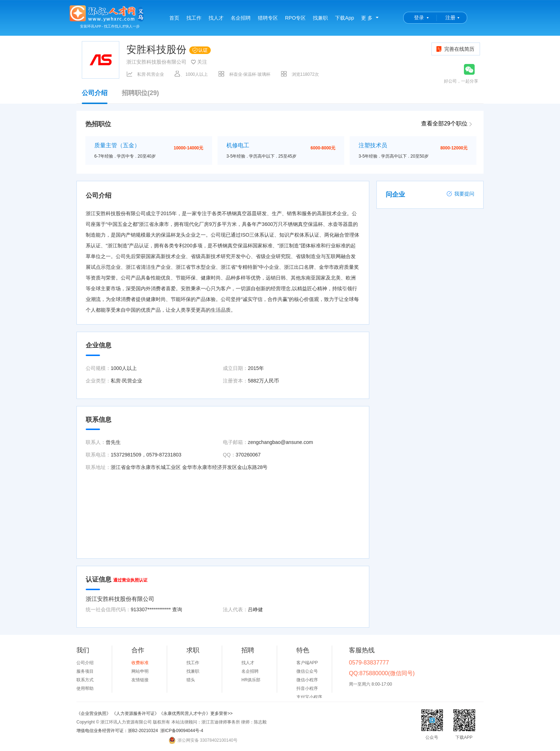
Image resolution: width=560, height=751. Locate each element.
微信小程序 (307, 680)
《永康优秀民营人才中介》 (185, 713)
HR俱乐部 (251, 680)
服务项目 (85, 671)
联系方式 (85, 680)
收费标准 (140, 663)
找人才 (216, 18)
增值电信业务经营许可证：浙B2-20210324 (117, 731)
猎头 (191, 680)
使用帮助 (85, 688)
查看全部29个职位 (444, 123)
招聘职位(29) (140, 93)
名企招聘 (241, 18)
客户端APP (307, 663)
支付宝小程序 (309, 697)
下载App (344, 18)
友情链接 (140, 680)
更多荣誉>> (221, 713)
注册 (450, 18)
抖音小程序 (307, 688)
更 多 (367, 18)
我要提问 (460, 194)
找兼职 (320, 18)
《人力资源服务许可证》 (135, 713)
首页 (174, 18)
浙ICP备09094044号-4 (182, 731)
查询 (177, 609)
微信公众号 (307, 671)
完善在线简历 (455, 49)
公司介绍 (95, 97)
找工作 (194, 18)
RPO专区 (295, 18)
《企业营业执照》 (94, 713)
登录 (419, 18)
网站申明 (140, 671)
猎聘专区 (268, 18)
